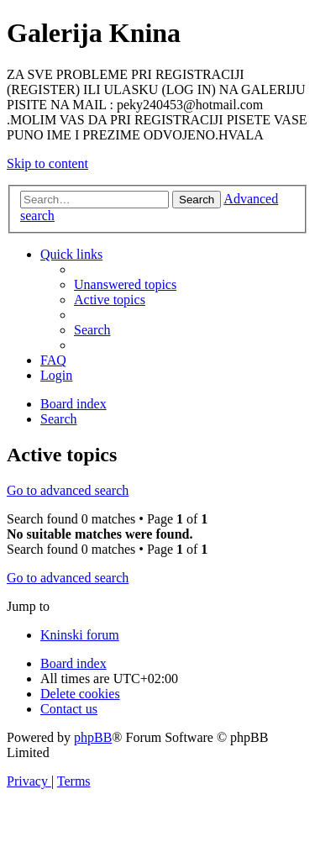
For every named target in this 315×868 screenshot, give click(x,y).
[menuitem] (125, 284)
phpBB (93, 737)
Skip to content (47, 163)
